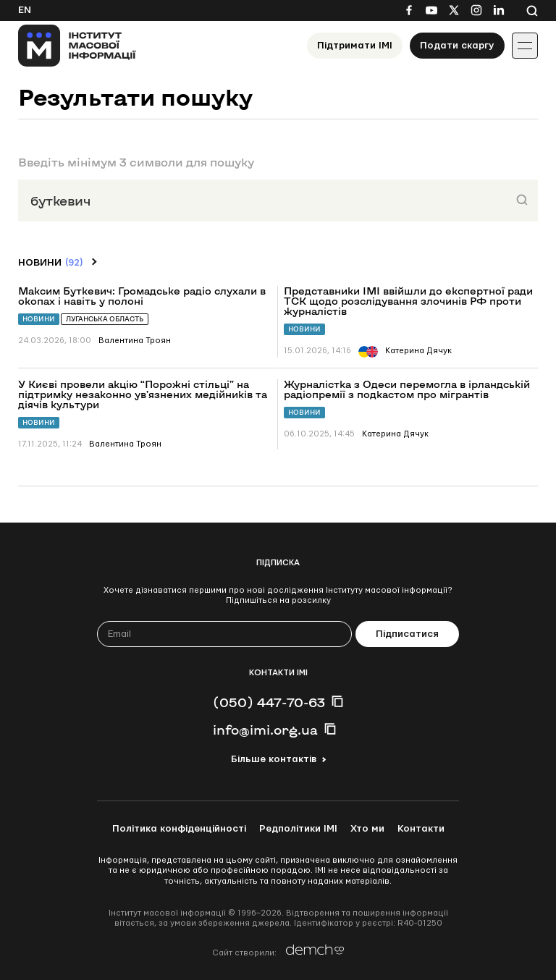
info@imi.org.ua (265, 730)
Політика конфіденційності (179, 829)
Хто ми (367, 829)
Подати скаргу (457, 46)
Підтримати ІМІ (355, 46)
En (25, 10)
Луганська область (105, 319)
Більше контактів (274, 759)
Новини (39, 319)
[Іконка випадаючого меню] (525, 46)
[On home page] (77, 46)
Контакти (421, 829)
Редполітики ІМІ (298, 829)
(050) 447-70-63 (269, 702)
